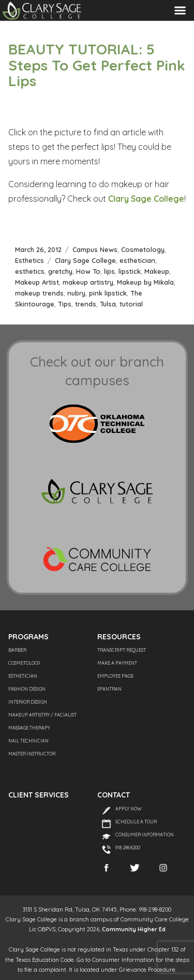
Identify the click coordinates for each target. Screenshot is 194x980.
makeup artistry (88, 282)
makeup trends (39, 293)
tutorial (131, 304)
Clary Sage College (146, 199)
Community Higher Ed (134, 929)
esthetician (137, 260)
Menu (180, 10)
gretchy (60, 271)
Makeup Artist (37, 282)
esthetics (30, 271)
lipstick (130, 271)
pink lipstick (108, 293)
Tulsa (108, 304)
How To (88, 271)
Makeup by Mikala (145, 282)
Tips (65, 304)
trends (86, 304)
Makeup (157, 271)
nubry (76, 293)
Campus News (95, 249)
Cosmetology (143, 249)
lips (109, 271)
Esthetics (29, 260)
